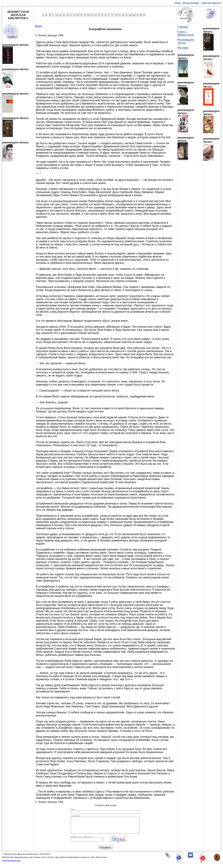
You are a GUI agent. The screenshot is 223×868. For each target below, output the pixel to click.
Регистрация (191, 3)
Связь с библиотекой (186, 33)
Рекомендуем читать (186, 41)
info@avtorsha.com (11, 863)
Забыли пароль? (211, 3)
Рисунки (183, 48)
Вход (178, 3)
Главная (183, 27)
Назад (39, 26)
